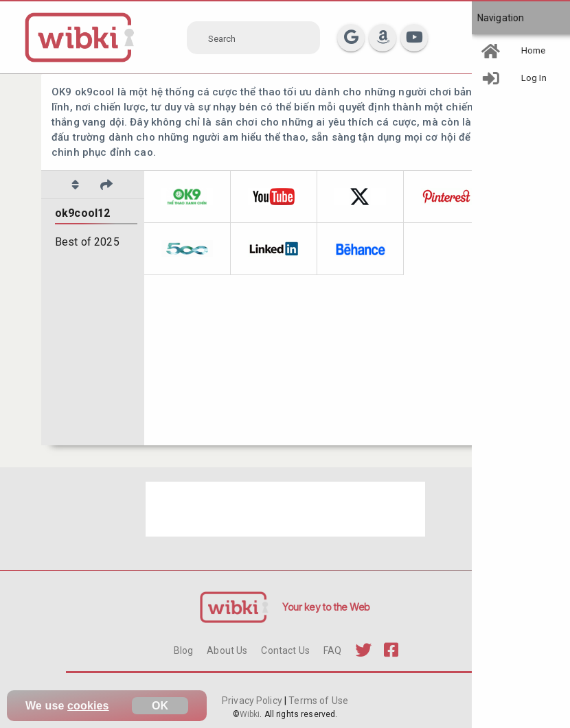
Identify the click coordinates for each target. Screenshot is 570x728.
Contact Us (285, 650)
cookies (88, 706)
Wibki (250, 714)
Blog (184, 650)
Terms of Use (317, 701)
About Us (227, 650)
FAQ (332, 650)
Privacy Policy (253, 701)
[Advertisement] (285, 509)
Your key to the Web (326, 607)
